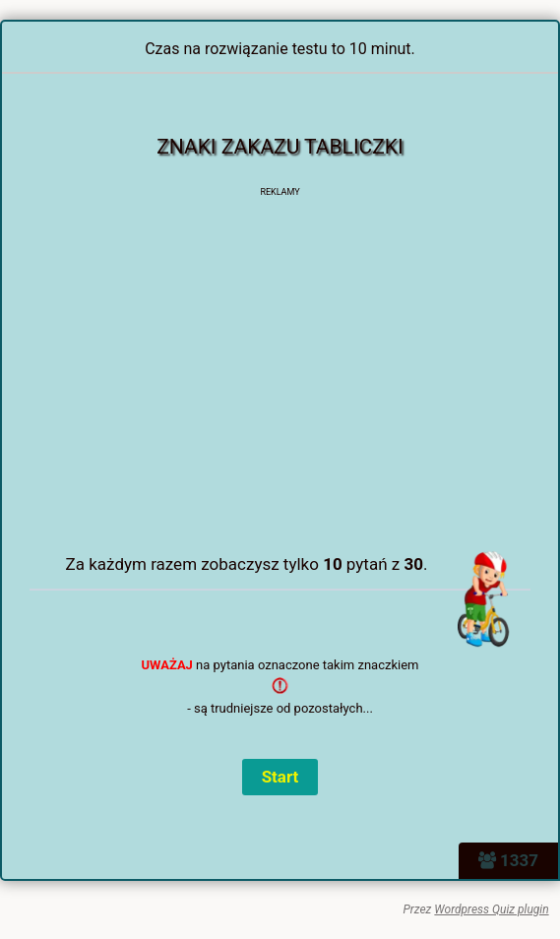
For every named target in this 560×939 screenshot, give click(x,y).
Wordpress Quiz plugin (491, 909)
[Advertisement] (294, 395)
